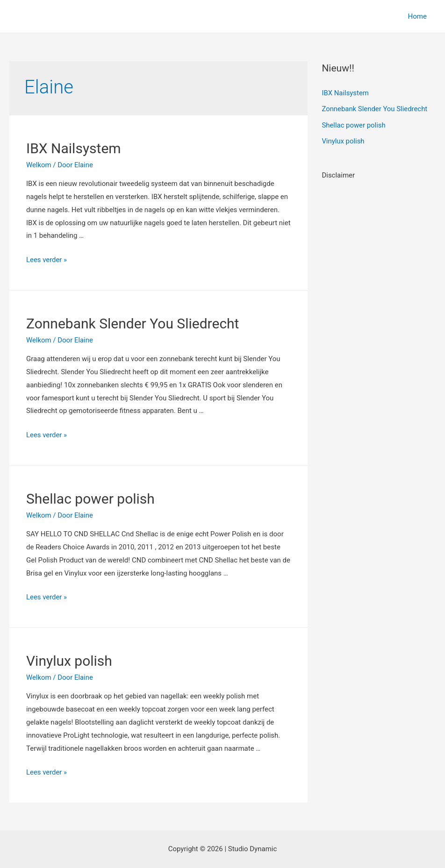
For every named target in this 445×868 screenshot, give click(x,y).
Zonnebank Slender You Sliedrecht (133, 324)
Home (419, 16)
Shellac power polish (90, 499)
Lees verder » (47, 260)
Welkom (39, 165)
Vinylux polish (69, 661)
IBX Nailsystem (74, 148)
